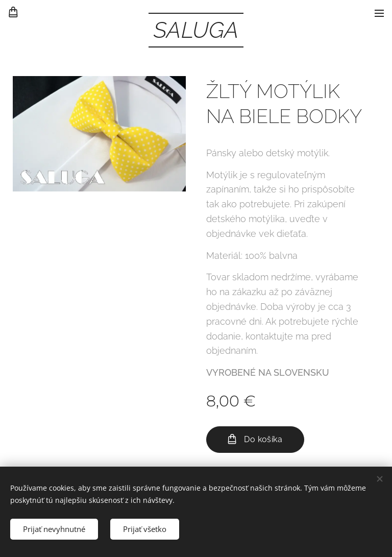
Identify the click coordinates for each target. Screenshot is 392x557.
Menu (379, 13)
